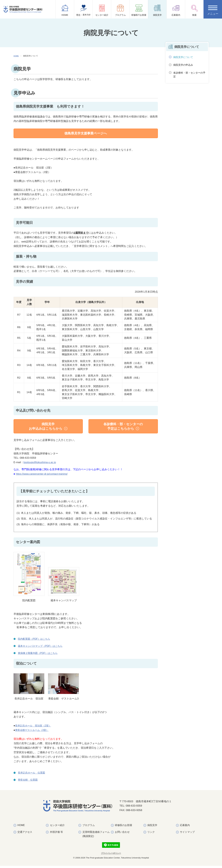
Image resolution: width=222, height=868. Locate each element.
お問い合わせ (122, 834)
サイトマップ (187, 834)
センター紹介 (102, 10)
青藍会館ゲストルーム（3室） (33, 732)
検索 (194, 10)
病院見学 (157, 10)
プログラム (120, 10)
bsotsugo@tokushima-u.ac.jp (40, 464)
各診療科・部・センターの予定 (189, 76)
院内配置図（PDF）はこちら (35, 641)
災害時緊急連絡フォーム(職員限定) (96, 836)
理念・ (83, 12)
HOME (65, 10)
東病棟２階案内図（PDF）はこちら (39, 655)
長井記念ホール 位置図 (32, 775)
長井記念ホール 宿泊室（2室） (34, 728)
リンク (151, 834)
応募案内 (176, 10)
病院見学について (184, 57)
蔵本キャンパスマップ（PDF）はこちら (41, 648)
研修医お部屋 (139, 12)
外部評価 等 (56, 834)
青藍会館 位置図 (28, 782)
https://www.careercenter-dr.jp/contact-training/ (43, 476)
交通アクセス (25, 834)
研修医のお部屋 (123, 827)
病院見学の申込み (184, 66)
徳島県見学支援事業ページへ (86, 134)
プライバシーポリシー (111, 855)
